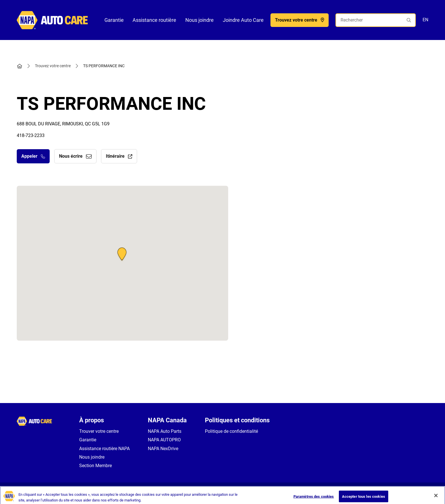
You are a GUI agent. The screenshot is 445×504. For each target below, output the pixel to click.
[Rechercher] (376, 20)
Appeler (33, 156)
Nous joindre (200, 20)
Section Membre (95, 466)
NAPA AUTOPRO (164, 440)
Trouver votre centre (99, 431)
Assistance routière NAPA (104, 449)
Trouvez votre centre (53, 66)
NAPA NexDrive (163, 449)
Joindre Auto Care (243, 20)
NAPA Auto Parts (165, 431)
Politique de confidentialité (231, 431)
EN (425, 20)
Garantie (114, 20)
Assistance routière (154, 20)
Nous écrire (75, 156)
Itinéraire (119, 156)
